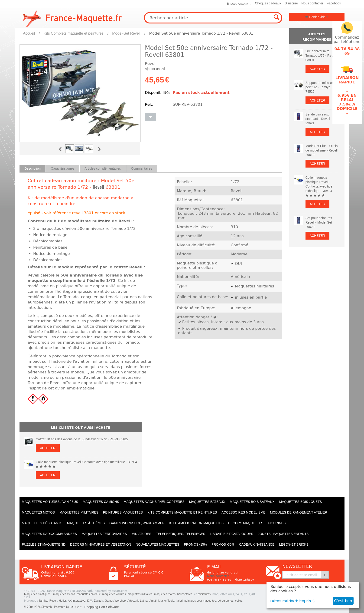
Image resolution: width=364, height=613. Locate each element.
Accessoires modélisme (243, 512)
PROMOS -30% (223, 544)
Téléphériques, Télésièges (181, 534)
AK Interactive (77, 601)
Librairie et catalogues (232, 534)
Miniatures (141, 534)
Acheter (48, 448)
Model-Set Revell (126, 33)
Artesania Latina (138, 601)
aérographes (226, 601)
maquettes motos (165, 594)
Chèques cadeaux (268, 3)
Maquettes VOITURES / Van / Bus (50, 502)
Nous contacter (312, 3)
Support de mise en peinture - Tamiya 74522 (320, 87)
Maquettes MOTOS (38, 512)
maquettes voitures (114, 594)
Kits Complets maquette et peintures (74, 33)
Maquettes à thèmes (86, 523)
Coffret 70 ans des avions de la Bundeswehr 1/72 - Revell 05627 (82, 439)
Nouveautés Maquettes (158, 544)
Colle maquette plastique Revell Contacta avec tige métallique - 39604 (86, 462)
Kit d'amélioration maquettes (196, 523)
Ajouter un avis (156, 69)
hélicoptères (185, 594)
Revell (98, 187)
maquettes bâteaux (89, 594)
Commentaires (142, 168)
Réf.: (149, 104)
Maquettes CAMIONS (101, 502)
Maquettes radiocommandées (49, 534)
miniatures (204, 594)
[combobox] (213, 18)
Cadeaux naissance (257, 544)
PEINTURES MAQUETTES (123, 512)
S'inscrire (291, 3)
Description (32, 168)
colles (239, 601)
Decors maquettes (246, 523)
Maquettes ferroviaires (104, 534)
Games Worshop (115, 601)
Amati (153, 601)
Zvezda (99, 601)
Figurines (277, 523)
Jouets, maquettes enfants (283, 534)
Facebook (334, 3)
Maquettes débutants (42, 523)
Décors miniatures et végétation (101, 544)
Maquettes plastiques (37, 594)
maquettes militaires (140, 594)
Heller (63, 601)
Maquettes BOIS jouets (301, 502)
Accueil (29, 33)
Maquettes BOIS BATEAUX (252, 502)
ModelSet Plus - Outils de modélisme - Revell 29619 (322, 150)
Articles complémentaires (103, 168)
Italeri (179, 601)
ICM (90, 601)
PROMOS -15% (195, 544)
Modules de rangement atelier (299, 512)
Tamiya (43, 601)
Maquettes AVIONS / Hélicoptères (154, 502)
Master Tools (166, 601)
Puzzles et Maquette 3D (44, 544)
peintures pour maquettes (200, 601)
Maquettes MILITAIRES (79, 512)
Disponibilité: (157, 93)
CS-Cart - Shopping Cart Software (94, 607)
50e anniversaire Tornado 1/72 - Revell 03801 (321, 56)
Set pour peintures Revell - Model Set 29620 (319, 222)
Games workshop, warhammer (137, 523)
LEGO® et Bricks (294, 544)
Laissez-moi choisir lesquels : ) (293, 601)
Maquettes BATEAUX (207, 502)
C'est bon (343, 601)
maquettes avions (64, 594)
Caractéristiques (63, 168)
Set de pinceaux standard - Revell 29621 (318, 119)
